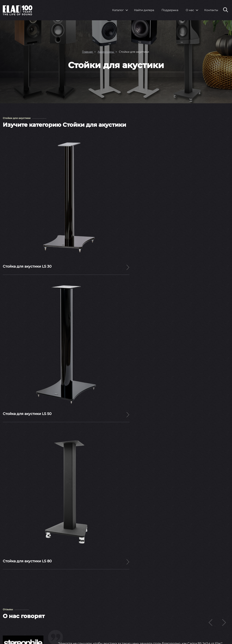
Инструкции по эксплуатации (208, 609)
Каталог (118, 10)
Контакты (211, 10)
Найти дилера (144, 10)
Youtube (197, 636)
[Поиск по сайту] (226, 10)
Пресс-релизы (148, 603)
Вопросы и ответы (200, 603)
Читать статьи (116, 486)
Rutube (221, 636)
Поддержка (170, 10)
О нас (190, 10)
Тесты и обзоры (149, 616)
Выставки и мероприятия (156, 609)
